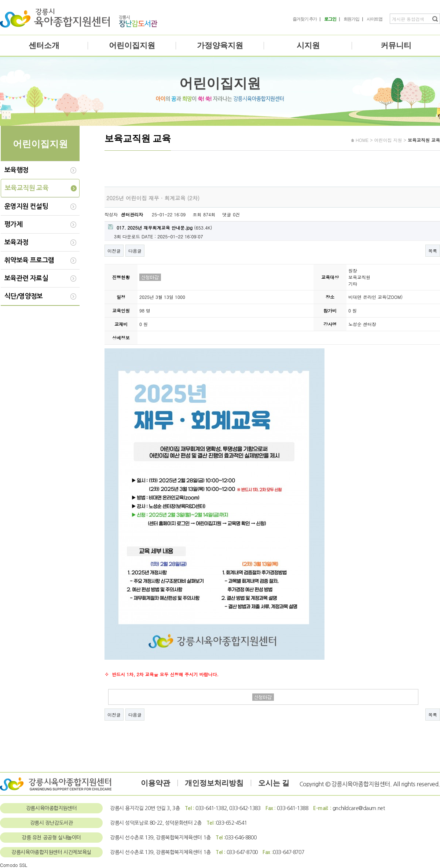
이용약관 (155, 783)
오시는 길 (274, 783)
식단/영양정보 (24, 296)
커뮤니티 (396, 45)
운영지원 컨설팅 (26, 206)
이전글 (114, 251)
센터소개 (44, 45)
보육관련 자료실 (26, 278)
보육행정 (16, 170)
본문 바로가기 (0, 0)
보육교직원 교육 (27, 188)
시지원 (308, 45)
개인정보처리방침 (214, 783)
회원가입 (351, 19)
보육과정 (16, 242)
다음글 (135, 251)
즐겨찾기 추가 (305, 19)
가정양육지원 (220, 45)
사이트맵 (375, 19)
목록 (433, 251)
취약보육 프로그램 (29, 260)
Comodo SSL (14, 865)
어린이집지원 (132, 45)
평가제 (13, 224)
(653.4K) (160, 228)
